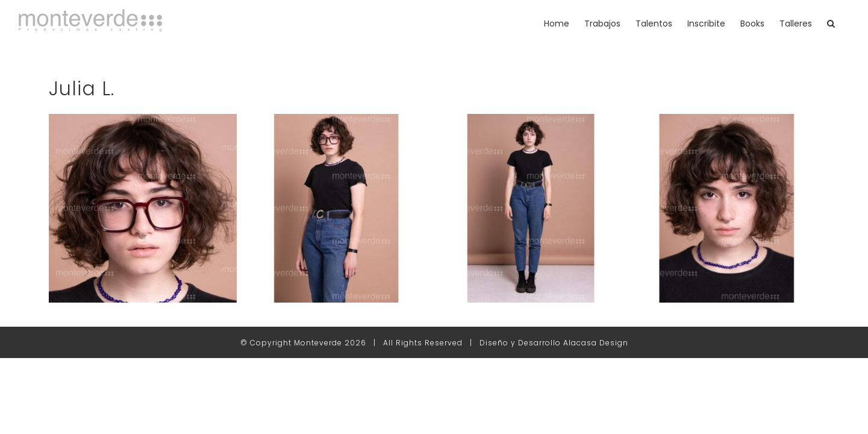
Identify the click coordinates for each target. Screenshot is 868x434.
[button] (846, 23)
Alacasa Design (596, 343)
